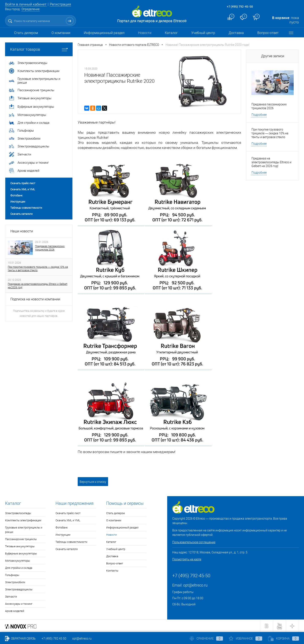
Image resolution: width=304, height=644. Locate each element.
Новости (145, 33)
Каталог (171, 33)
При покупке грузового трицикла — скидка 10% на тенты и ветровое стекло (38, 269)
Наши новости (22, 231)
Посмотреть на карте (187, 559)
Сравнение (206, 639)
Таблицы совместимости (26, 208)
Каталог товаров (39, 49)
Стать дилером (26, 33)
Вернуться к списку (93, 482)
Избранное (246, 639)
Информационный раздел (104, 33)
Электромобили (15, 582)
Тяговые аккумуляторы (20, 546)
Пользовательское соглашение (194, 542)
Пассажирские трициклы (21, 539)
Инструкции (18, 202)
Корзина (284, 639)
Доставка (236, 33)
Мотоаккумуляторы (18, 561)
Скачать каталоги (21, 214)
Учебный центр (203, 33)
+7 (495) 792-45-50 (240, 6)
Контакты (112, 571)
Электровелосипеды (18, 513)
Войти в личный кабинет (26, 4)
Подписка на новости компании (35, 299)
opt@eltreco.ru (195, 585)
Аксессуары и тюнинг (19, 604)
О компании (61, 33)
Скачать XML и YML (23, 189)
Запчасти (11, 597)
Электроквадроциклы (19, 589)
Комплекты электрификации (23, 520)
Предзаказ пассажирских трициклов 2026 (50, 248)
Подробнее (259, 115)
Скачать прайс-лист (23, 183)
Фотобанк (16, 195)
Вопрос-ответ (268, 33)
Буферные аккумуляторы (21, 553)
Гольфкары (12, 575)
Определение (31, 9)
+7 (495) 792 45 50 (54, 639)
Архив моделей (15, 611)
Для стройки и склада (19, 568)
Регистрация (60, 4)
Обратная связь (20, 639)
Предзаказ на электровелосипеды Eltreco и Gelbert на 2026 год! (38, 286)
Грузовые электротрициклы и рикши (24, 530)
